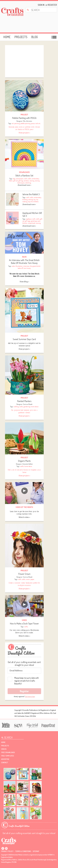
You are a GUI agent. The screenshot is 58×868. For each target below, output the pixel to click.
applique (29, 219)
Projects (21, 37)
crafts (29, 179)
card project (20, 179)
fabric (11, 181)
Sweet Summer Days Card (24, 339)
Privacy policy (7, 851)
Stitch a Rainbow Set (24, 176)
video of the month (24, 507)
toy (35, 199)
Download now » (24, 185)
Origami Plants (24, 461)
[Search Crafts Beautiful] (40, 10)
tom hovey (27, 268)
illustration (19, 266)
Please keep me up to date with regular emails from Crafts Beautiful (27, 681)
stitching (28, 183)
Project (24, 115)
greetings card (36, 221)
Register (51, 5)
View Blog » (24, 282)
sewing (32, 181)
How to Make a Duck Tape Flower (24, 624)
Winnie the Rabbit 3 (31, 194)
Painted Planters (24, 401)
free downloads (8, 752)
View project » (24, 133)
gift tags (28, 221)
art (13, 123)
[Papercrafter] (48, 725)
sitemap (36, 851)
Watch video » (24, 517)
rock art (38, 123)
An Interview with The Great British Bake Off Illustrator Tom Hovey (24, 262)
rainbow (26, 181)
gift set (16, 181)
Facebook (3, 848)
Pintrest (6, 848)
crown (28, 579)
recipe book (32, 223)
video (24, 620)
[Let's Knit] (5, 725)
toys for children (33, 202)
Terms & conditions (23, 851)
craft (25, 179)
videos (4, 749)
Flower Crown (24, 574)
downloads (24, 172)
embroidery (36, 179)
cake (13, 266)
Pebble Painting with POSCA (24, 118)
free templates (8, 756)
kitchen (25, 223)
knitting (25, 199)
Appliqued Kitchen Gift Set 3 (32, 214)
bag (14, 179)
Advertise (5, 759)
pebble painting (25, 123)
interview (26, 266)
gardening (27, 407)
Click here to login (30, 696)
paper (32, 579)
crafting (16, 407)
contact (5, 763)
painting (17, 123)
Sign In (41, 5)
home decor (35, 407)
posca (33, 123)
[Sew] (18, 725)
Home (7, 37)
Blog (35, 37)
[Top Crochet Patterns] (32, 725)
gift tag (21, 181)
